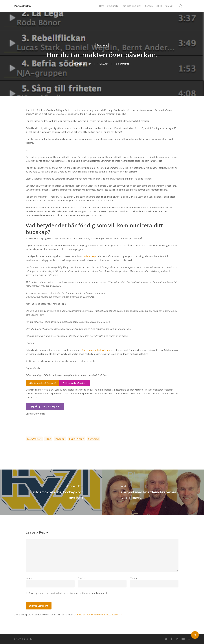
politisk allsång (76, 439)
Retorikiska (22, 6)
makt (48, 439)
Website (134, 578)
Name (30, 578)
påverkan (60, 439)
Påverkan (102, 45)
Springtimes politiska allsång (96, 350)
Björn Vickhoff (34, 439)
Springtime (94, 439)
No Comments (122, 64)
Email (81, 578)
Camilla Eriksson (83, 64)
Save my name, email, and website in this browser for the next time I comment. (68, 593)
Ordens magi (89, 256)
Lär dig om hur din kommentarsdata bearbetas (98, 615)
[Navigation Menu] (188, 6)
